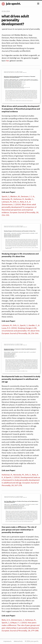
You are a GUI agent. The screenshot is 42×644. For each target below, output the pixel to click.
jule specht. (11, 4)
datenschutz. (18, 641)
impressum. (8, 641)
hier (8, 61)
